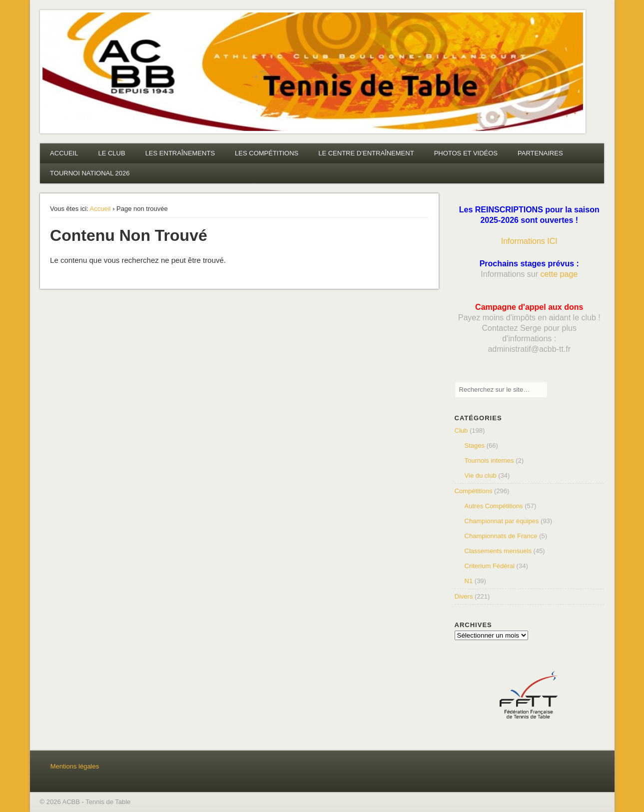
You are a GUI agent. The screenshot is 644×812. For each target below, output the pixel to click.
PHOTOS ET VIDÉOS (466, 153)
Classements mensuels (498, 551)
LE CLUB (111, 153)
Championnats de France (501, 536)
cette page (559, 274)
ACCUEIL (64, 153)
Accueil (100, 209)
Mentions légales (75, 766)
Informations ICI (529, 241)
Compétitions (474, 491)
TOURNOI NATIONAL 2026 (90, 173)
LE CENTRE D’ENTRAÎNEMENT (366, 153)
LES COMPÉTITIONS (267, 153)
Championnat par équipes (502, 521)
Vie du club (481, 475)
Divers (464, 596)
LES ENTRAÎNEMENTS (180, 153)
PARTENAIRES (540, 153)
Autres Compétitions (494, 506)
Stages (475, 445)
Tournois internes (489, 460)
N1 (469, 581)
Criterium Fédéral (490, 566)
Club (461, 430)
